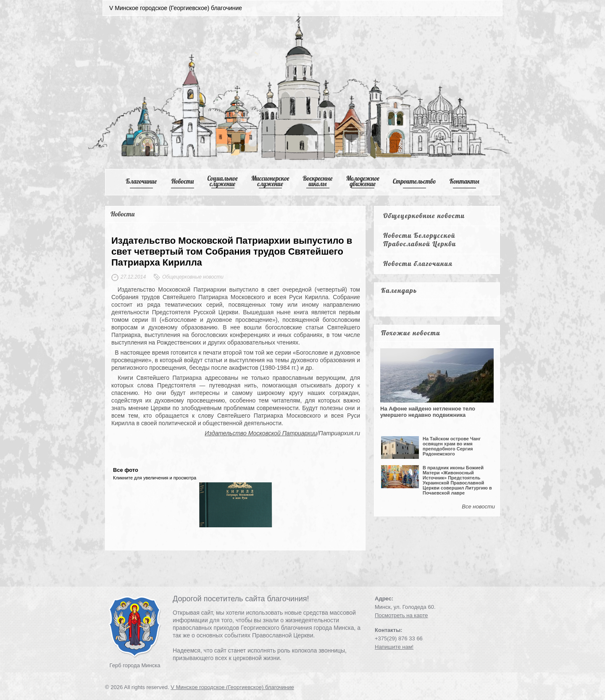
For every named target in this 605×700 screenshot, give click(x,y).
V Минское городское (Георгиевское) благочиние (232, 687)
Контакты (464, 181)
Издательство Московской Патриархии (261, 433)
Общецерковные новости (424, 216)
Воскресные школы (318, 181)
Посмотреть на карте (401, 615)
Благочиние (141, 181)
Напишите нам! (394, 647)
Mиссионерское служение (270, 181)
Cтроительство (414, 181)
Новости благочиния (418, 263)
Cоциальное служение (222, 181)
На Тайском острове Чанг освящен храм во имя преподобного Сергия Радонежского (452, 446)
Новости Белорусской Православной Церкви (420, 239)
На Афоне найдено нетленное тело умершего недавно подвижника (428, 412)
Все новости (478, 507)
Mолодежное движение (363, 181)
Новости (183, 181)
